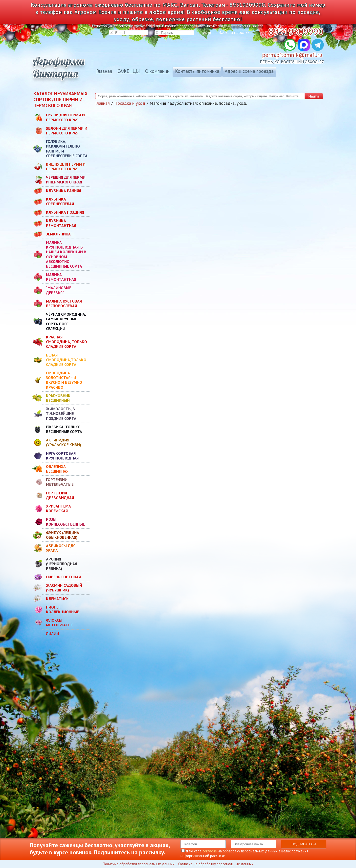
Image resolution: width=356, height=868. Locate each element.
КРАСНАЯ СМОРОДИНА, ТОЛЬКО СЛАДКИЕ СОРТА (67, 342)
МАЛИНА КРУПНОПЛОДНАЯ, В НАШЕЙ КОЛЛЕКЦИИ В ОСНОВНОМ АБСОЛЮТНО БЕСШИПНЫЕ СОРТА (66, 254)
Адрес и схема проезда (249, 71)
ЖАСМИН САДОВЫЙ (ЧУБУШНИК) (64, 588)
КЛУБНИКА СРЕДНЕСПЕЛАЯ (60, 201)
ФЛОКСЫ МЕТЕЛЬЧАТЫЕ (60, 623)
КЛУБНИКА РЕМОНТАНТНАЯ (61, 223)
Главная (104, 71)
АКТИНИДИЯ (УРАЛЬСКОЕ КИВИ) (64, 442)
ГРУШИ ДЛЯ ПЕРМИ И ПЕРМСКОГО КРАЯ (65, 117)
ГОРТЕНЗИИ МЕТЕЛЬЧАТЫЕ (60, 482)
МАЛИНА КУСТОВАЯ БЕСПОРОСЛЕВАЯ (64, 303)
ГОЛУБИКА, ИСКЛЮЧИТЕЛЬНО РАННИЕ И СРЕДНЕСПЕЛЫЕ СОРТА (67, 149)
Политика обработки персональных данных (139, 864)
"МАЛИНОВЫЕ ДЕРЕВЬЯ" (59, 290)
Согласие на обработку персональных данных (216, 864)
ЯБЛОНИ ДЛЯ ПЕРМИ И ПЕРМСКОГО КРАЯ (67, 131)
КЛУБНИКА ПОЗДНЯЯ (65, 212)
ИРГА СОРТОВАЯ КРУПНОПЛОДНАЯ (62, 456)
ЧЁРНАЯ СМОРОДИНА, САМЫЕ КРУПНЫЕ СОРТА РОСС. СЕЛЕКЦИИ (66, 321)
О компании (157, 71)
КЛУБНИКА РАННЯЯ (64, 191)
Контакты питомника (197, 71)
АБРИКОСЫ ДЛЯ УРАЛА (61, 548)
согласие (210, 851)
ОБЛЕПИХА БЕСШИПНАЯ (57, 469)
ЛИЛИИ (53, 634)
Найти (314, 96)
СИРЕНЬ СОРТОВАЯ (63, 577)
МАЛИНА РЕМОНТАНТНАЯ (61, 277)
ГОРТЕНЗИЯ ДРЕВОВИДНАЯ (60, 495)
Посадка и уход (130, 103)
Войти (206, 33)
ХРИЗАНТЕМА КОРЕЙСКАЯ (58, 508)
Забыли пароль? (234, 32)
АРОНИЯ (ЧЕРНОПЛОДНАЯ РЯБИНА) (62, 564)
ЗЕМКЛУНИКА (58, 234)
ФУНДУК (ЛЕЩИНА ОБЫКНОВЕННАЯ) (63, 535)
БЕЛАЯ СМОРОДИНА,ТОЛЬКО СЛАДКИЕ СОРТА (66, 360)
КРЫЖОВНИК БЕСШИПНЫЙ (58, 398)
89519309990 (296, 32)
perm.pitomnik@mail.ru (292, 55)
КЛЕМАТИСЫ (58, 599)
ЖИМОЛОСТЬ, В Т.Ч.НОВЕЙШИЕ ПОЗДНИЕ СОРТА (61, 413)
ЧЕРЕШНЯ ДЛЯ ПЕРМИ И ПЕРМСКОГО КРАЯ (66, 180)
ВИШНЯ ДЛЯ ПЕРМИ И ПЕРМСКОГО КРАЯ (66, 166)
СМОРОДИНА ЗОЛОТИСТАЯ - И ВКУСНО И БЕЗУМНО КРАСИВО (64, 380)
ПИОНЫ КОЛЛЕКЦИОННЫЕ (62, 609)
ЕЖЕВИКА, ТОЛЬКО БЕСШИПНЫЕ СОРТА (64, 429)
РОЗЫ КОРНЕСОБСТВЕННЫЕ (65, 522)
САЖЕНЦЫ (129, 71)
